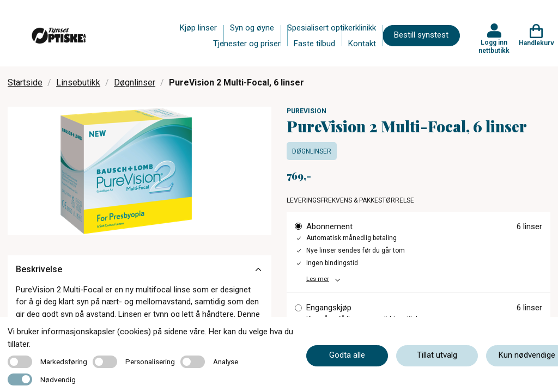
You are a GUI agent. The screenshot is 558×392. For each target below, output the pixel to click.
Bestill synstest (421, 35)
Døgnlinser (135, 82)
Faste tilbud (314, 44)
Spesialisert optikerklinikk (332, 28)
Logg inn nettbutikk (494, 46)
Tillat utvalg (437, 355)
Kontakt (362, 44)
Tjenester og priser (247, 44)
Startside (25, 82)
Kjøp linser (198, 28)
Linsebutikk (78, 82)
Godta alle (347, 355)
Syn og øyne (252, 28)
